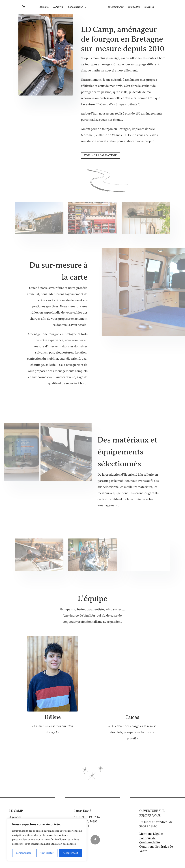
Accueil (45, 7)
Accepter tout (70, 853)
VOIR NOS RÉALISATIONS (101, 155)
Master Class (115, 7)
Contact (148, 7)
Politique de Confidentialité (150, 840)
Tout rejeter (47, 853)
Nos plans (133, 7)
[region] (47, 840)
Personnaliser (24, 853)
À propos (59, 7)
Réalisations (77, 7)
